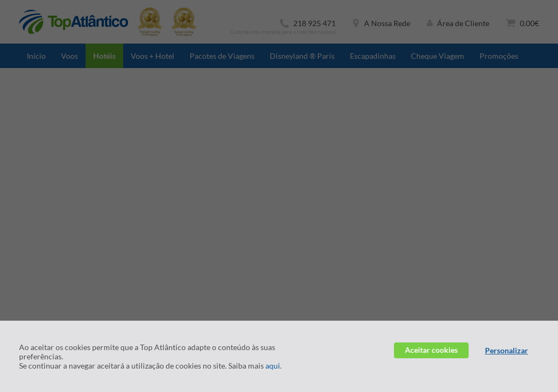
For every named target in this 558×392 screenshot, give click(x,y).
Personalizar (507, 350)
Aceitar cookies (431, 350)
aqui (273, 366)
